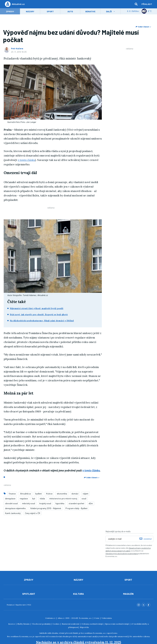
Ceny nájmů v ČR (33, 500)
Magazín (128, 581)
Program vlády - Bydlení (76, 495)
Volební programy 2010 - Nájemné (46, 495)
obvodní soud (11, 490)
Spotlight (29, 581)
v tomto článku (26, 160)
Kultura (78, 581)
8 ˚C (147, 11)
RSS (29, 592)
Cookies (56, 611)
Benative (90, 12)
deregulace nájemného (15, 495)
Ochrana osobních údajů (92, 611)
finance (12, 480)
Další (109, 12)
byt (34, 485)
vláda (42, 485)
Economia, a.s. (85, 605)
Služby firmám (23, 611)
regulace (24, 485)
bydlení (38, 480)
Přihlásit (147, 4)
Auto (70, 12)
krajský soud (45, 490)
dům (91, 490)
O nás (97, 605)
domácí (75, 480)
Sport (50, 12)
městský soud (29, 490)
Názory (30, 12)
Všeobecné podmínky (41, 611)
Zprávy (10, 12)
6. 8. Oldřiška (133, 11)
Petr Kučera (17, 49)
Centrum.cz (50, 605)
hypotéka (60, 490)
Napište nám (21, 592)
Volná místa (107, 605)
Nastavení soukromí (70, 611)
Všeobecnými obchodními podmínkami (122, 540)
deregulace (10, 485)
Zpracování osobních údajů (117, 611)
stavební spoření (76, 490)
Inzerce (12, 611)
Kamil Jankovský (13, 500)
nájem (86, 480)
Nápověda (84, 614)
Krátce (49, 480)
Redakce (11, 592)
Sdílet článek (143, 27)
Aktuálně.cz (25, 480)
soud (84, 485)
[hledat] (136, 4)
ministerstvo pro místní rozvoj (63, 485)
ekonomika (62, 480)
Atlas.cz (61, 605)
